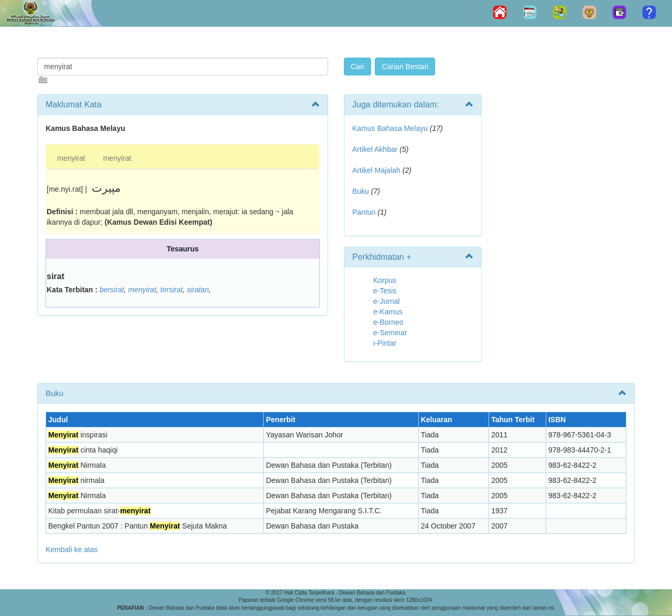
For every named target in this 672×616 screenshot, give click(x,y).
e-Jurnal (387, 301)
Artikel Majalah (376, 170)
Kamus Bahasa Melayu (391, 128)
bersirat (112, 290)
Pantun (364, 212)
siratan (198, 290)
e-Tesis (385, 291)
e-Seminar (390, 333)
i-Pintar (385, 343)
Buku (361, 191)
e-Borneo (388, 322)
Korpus (385, 280)
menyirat (71, 158)
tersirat (172, 290)
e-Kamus (388, 312)
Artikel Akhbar (375, 149)
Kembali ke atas (72, 549)
